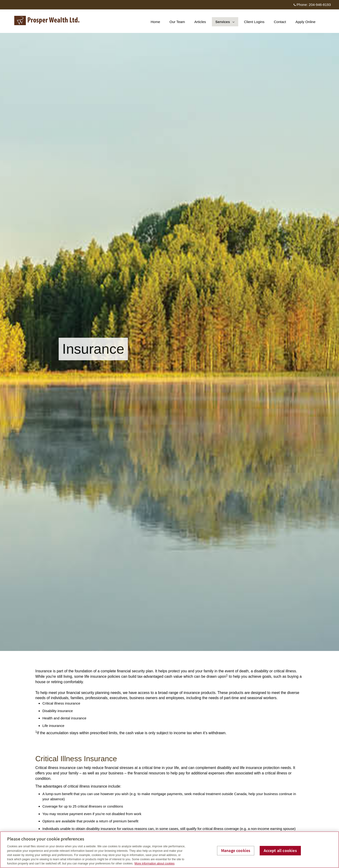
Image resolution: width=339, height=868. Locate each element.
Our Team (177, 22)
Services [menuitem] (225, 23)
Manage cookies (236, 850)
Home (155, 22)
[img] (169, 325)
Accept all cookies (280, 850)
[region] (169, 850)
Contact (280, 22)
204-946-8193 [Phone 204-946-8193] (320, 5)
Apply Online (305, 22)
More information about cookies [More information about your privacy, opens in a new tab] (154, 864)
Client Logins (254, 22)
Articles (200, 22)
